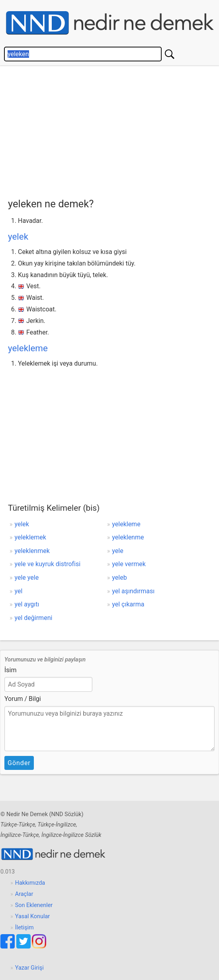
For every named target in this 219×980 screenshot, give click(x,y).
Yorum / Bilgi (23, 699)
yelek (18, 236)
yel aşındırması (133, 591)
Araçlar (24, 894)
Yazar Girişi (29, 968)
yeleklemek (30, 537)
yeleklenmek (32, 551)
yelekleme (28, 348)
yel (19, 591)
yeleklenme (128, 537)
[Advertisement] (113, 130)
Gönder (19, 763)
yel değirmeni (34, 618)
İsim (11, 670)
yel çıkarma (128, 604)
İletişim (24, 928)
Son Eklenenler (34, 905)
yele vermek (129, 564)
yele (117, 551)
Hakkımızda (30, 883)
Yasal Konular (32, 916)
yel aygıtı (27, 604)
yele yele (27, 578)
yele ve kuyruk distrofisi (48, 564)
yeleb (119, 578)
